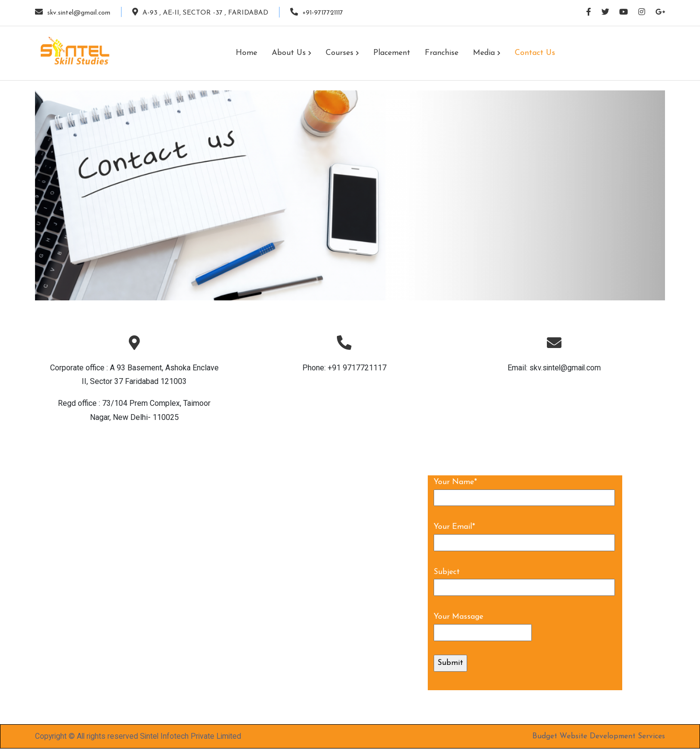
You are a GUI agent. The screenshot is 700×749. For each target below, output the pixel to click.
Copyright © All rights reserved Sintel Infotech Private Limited (140, 736)
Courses (342, 53)
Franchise (442, 53)
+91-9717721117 (319, 12)
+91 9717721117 (357, 368)
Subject (447, 572)
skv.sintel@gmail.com (73, 12)
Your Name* (455, 482)
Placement (392, 53)
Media (487, 53)
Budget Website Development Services (597, 736)
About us (291, 53)
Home (246, 53)
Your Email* (454, 527)
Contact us (535, 53)
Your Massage (458, 617)
